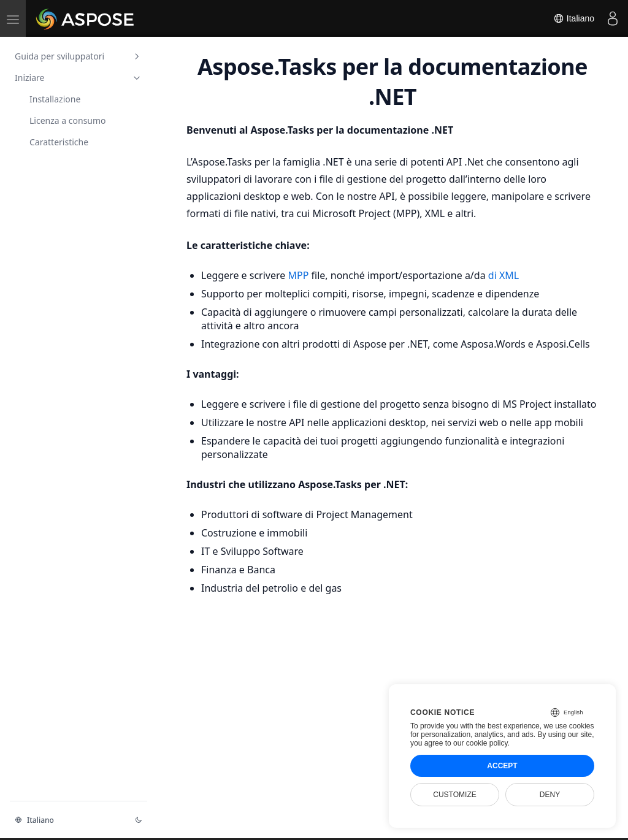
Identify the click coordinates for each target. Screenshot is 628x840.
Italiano (574, 18)
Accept (502, 766)
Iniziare (78, 78)
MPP (299, 275)
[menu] (13, 18)
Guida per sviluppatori (78, 56)
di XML (504, 275)
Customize (454, 795)
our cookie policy (481, 743)
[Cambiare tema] (139, 820)
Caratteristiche (59, 142)
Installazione (55, 99)
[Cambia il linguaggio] (67, 820)
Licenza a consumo (68, 120)
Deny (550, 795)
